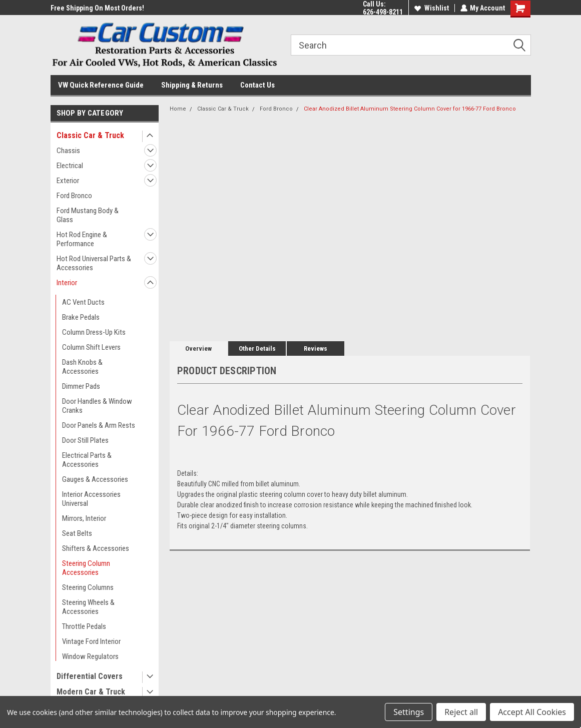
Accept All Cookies (532, 712)
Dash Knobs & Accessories (82, 367)
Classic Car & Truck (90, 135)
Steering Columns (88, 587)
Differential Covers (90, 676)
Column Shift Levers (91, 347)
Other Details (257, 348)
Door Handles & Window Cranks (97, 406)
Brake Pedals (81, 317)
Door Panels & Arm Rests (99, 425)
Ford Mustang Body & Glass (88, 215)
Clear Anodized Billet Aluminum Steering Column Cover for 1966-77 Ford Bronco (410, 109)
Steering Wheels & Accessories (88, 607)
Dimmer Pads (81, 386)
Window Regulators (90, 656)
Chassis (68, 151)
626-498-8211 (382, 12)
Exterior (68, 181)
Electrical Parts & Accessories (87, 460)
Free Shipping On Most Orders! (97, 8)
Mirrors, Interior (84, 518)
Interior (67, 283)
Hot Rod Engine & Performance (82, 239)
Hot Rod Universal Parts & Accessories (94, 263)
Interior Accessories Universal (91, 499)
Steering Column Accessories (86, 568)
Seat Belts (77, 533)
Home (178, 109)
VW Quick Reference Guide (101, 85)
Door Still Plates (85, 440)
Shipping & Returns (192, 85)
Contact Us (257, 85)
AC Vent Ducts (83, 302)
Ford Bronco (74, 196)
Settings (409, 712)
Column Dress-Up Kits (94, 332)
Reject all (461, 712)
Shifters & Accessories (96, 548)
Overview (198, 348)
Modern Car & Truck (91, 692)
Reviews (316, 348)
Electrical (70, 166)
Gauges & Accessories (95, 479)
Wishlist (431, 8)
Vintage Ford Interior (91, 641)
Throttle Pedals (84, 626)
